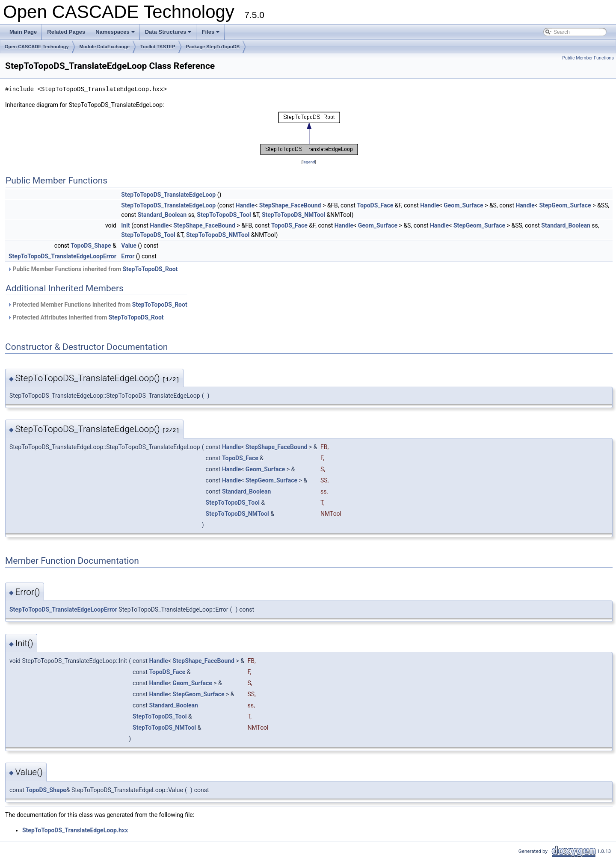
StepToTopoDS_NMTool (293, 215)
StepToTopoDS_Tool (224, 215)
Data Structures (169, 34)
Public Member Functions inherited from (92, 269)
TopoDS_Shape (91, 246)
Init (125, 225)
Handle (245, 205)
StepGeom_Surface (565, 205)
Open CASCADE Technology (37, 47)
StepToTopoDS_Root (150, 269)
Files (211, 34)
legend (309, 162)
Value (129, 246)
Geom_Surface (463, 205)
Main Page (23, 32)
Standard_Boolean (162, 215)
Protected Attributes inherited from (86, 317)
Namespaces (116, 34)
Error (128, 256)
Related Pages (66, 32)
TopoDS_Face (375, 205)
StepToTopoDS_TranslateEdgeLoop (168, 195)
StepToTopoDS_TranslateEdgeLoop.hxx (75, 830)
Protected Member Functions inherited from (97, 305)
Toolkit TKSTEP (158, 47)
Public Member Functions (588, 58)
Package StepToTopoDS (213, 47)
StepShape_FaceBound (290, 205)
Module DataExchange (105, 47)
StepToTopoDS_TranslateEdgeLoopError (62, 256)
